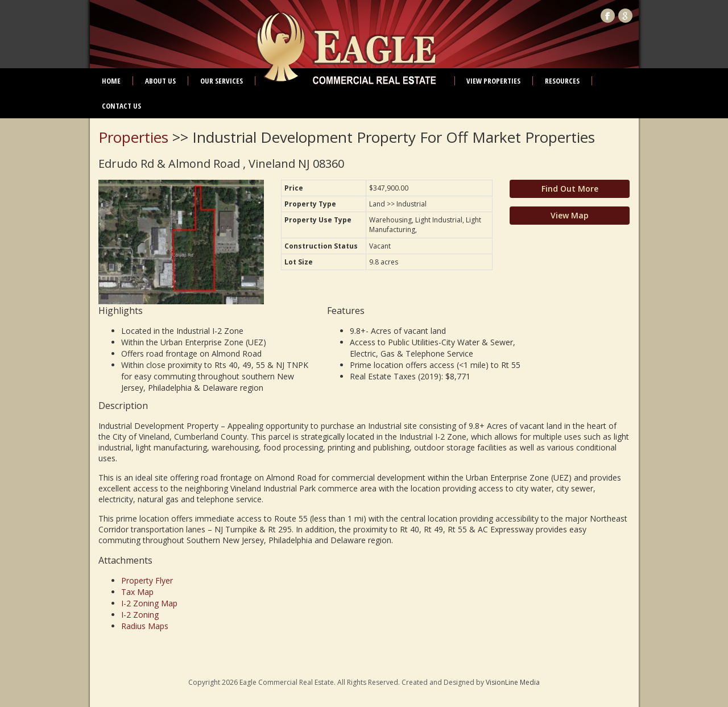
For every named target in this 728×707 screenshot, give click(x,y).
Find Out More (570, 189)
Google (625, 16)
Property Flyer (147, 580)
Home (111, 81)
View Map (570, 215)
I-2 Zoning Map (149, 603)
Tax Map (137, 592)
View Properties (493, 81)
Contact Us (121, 106)
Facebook (608, 16)
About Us (160, 81)
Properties (133, 137)
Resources (562, 81)
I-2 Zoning (140, 615)
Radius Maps (145, 626)
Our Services (222, 81)
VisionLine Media (513, 682)
